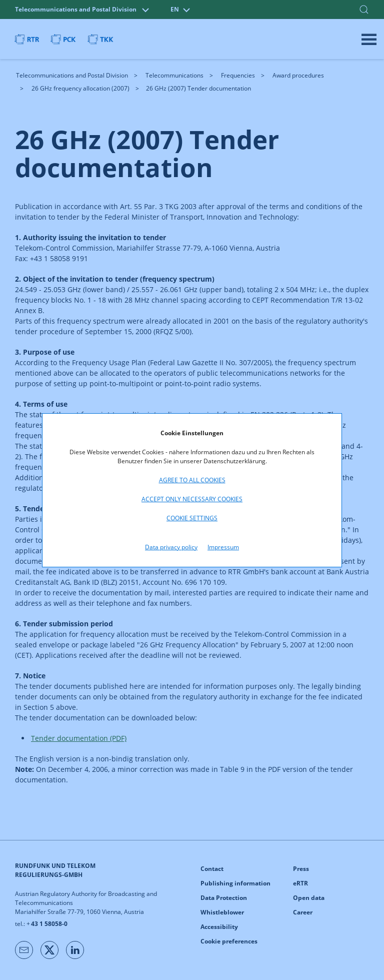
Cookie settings (192, 518)
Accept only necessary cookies (192, 499)
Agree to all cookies (192, 480)
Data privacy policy (171, 547)
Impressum (223, 547)
